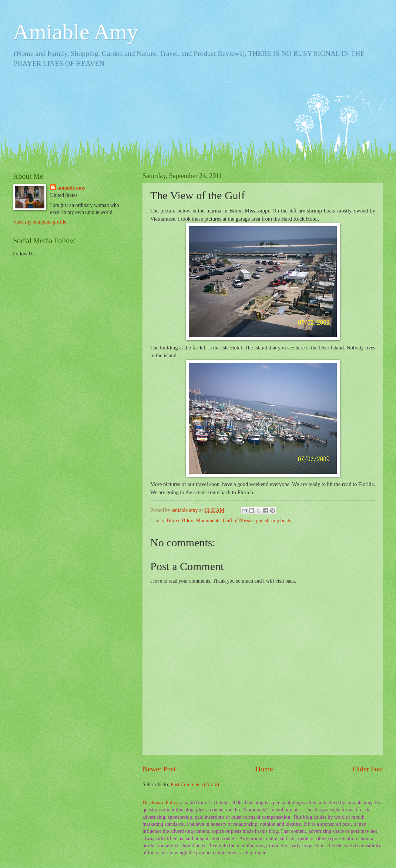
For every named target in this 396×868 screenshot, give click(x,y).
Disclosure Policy (161, 803)
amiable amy (71, 188)
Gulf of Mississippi (243, 521)
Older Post (368, 769)
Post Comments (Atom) (195, 785)
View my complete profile (40, 222)
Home (264, 769)
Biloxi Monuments (201, 521)
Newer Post (159, 769)
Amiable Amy (75, 32)
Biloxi (173, 521)
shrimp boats (278, 521)
